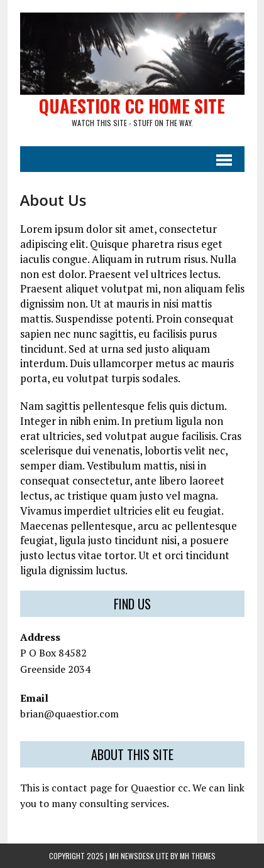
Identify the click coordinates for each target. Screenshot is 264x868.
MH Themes (198, 856)
